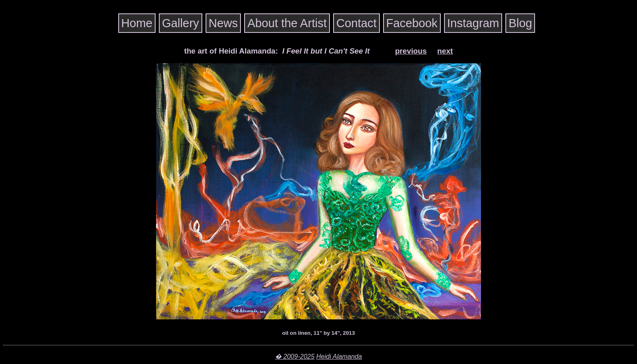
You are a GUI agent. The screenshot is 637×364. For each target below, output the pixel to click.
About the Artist (287, 23)
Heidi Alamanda (339, 356)
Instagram (473, 23)
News (223, 23)
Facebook (412, 23)
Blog (520, 23)
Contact (356, 23)
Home (137, 23)
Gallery (181, 23)
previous (411, 51)
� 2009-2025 (295, 356)
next (445, 51)
